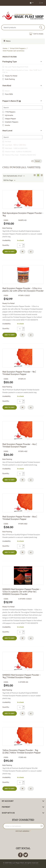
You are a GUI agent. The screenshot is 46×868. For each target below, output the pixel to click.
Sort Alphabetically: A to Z (14, 176)
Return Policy (35, 865)
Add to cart (10, 252)
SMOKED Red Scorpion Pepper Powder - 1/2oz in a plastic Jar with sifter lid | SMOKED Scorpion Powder (21, 592)
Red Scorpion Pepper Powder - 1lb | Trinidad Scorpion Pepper (19, 373)
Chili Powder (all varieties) (13, 51)
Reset (37, 161)
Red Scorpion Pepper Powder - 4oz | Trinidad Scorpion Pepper (20, 445)
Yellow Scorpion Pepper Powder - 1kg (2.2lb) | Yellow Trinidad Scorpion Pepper (22, 751)
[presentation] (23, 837)
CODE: (6, 220)
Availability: (7, 240)
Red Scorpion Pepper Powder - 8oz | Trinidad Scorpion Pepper (20, 518)
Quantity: (6, 245)
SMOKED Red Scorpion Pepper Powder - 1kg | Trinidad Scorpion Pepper (21, 676)
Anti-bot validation (22, 831)
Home (5, 48)
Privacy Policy (8, 865)
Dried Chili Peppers (18, 48)
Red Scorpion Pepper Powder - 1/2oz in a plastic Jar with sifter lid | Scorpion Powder (23, 290)
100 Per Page (9, 180)
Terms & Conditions (21, 865)
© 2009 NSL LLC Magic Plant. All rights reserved (22, 864)
